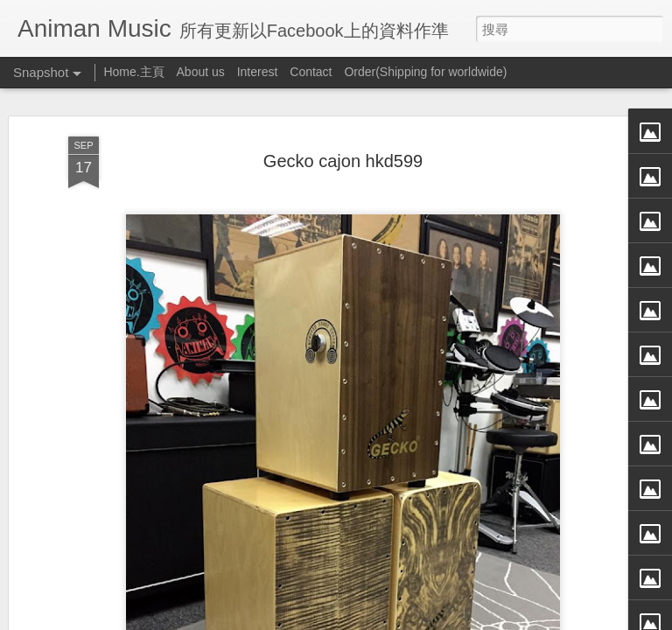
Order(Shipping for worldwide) (425, 72)
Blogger (370, 619)
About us (201, 72)
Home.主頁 (133, 72)
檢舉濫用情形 (421, 619)
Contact (311, 72)
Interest (258, 72)
